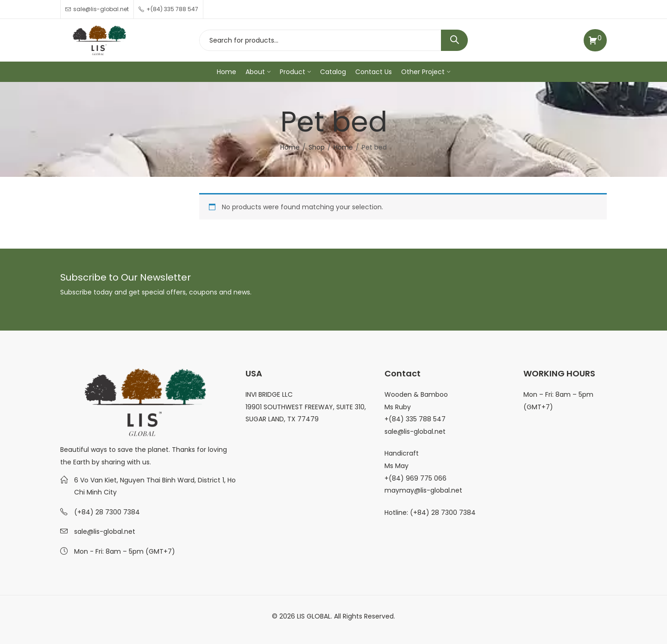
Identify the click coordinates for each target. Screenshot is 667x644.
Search (454, 40)
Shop (317, 147)
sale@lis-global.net (105, 531)
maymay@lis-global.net (423, 490)
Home (290, 147)
